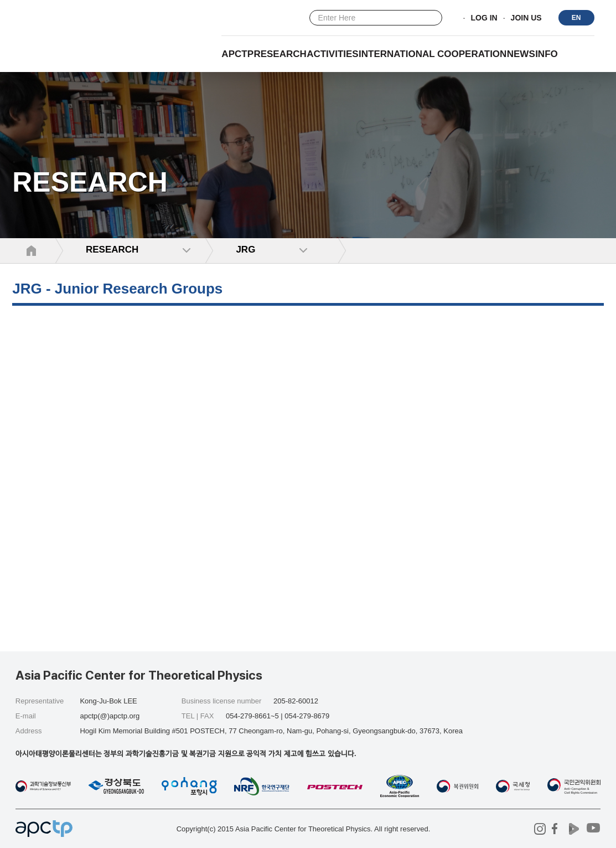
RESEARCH (280, 54)
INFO (547, 54)
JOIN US (526, 18)
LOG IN (484, 18)
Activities (333, 54)
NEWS (521, 54)
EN (576, 18)
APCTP (237, 54)
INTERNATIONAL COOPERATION (433, 54)
